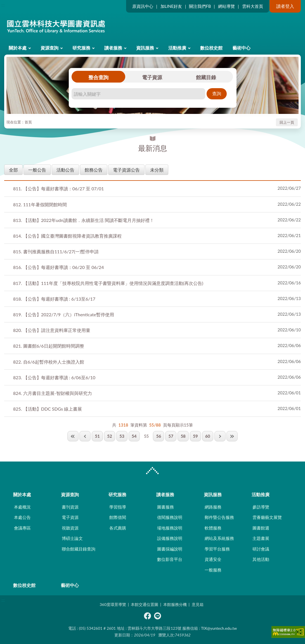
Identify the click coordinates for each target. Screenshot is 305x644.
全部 (13, 170)
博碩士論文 (72, 538)
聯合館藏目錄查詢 (79, 549)
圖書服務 (165, 507)
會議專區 (22, 528)
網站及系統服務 (219, 538)
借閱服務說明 (170, 517)
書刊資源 (70, 507)
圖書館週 (261, 528)
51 (97, 436)
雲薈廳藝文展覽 (267, 517)
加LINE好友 (171, 6)
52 (109, 436)
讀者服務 (113, 48)
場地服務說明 (170, 528)
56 (159, 436)
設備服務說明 (170, 538)
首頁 (28, 122)
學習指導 (118, 507)
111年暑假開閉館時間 (40, 204)
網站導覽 (226, 6)
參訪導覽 (261, 507)
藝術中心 (242, 48)
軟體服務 (213, 528)
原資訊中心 (143, 6)
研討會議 (261, 549)
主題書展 (261, 538)
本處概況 (22, 507)
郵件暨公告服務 (219, 517)
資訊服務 (145, 48)
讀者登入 (285, 6)
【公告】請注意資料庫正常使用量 (52, 330)
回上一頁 (287, 122)
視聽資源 (70, 528)
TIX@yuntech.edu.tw (219, 628)
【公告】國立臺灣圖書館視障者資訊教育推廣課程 (67, 236)
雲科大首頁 (253, 6)
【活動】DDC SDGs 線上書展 (48, 409)
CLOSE (152, 471)
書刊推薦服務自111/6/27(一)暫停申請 (56, 251)
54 (134, 436)
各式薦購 (118, 528)
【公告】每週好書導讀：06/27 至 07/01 (59, 188)
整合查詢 (98, 77)
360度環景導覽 (113, 604)
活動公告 (65, 170)
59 (195, 436)
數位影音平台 (170, 559)
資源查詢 (49, 48)
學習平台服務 (217, 549)
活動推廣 (177, 48)
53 (122, 436)
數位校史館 (211, 48)
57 (171, 436)
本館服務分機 (175, 604)
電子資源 (152, 77)
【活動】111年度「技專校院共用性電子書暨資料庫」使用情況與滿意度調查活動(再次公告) (108, 283)
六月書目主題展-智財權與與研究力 (53, 393)
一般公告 (37, 170)
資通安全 (213, 559)
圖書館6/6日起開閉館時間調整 (49, 346)
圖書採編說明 (170, 549)
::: (3, 5)
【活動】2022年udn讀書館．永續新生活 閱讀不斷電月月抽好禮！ (84, 220)
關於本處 (18, 48)
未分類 (157, 170)
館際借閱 (118, 517)
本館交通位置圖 (145, 604)
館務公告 (94, 170)
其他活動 (261, 559)
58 (183, 436)
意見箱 (198, 604)
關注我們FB (200, 6)
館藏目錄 (206, 77)
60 (208, 436)
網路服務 (213, 507)
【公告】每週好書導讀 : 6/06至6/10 (54, 377)
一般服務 (213, 570)
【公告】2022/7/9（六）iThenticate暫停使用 (64, 314)
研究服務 (81, 48)
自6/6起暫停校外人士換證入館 (49, 362)
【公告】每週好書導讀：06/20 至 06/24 (59, 267)
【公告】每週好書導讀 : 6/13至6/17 (54, 299)
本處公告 (22, 517)
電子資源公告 (126, 170)
